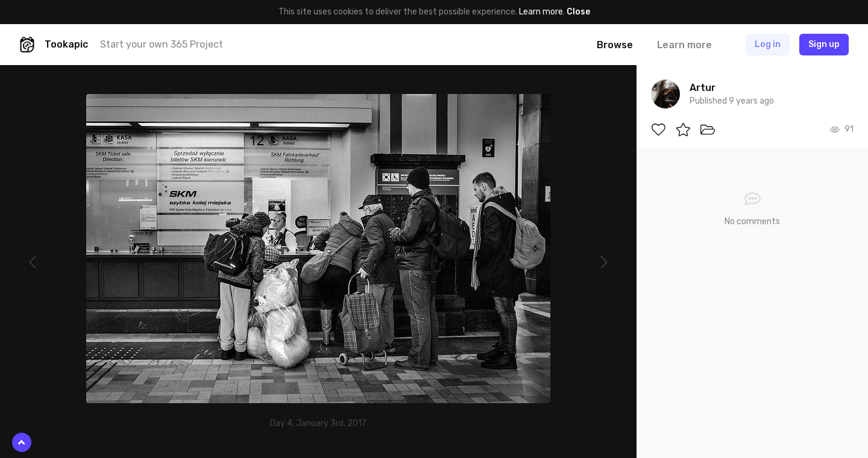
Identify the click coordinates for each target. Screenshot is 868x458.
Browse (615, 45)
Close (578, 12)
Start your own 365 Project (162, 44)
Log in (768, 44)
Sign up (824, 44)
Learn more (541, 12)
